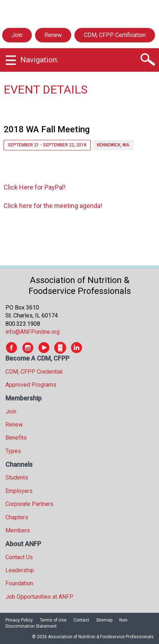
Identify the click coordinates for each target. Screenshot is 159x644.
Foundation (19, 583)
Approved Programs (31, 385)
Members (18, 530)
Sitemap (104, 620)
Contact (81, 620)
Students (17, 477)
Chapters (17, 517)
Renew (53, 35)
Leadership (20, 570)
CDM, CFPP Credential (34, 372)
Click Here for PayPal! (35, 187)
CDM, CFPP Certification (115, 35)
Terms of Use (53, 620)
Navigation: (39, 60)
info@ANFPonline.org (33, 332)
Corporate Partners (29, 504)
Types (13, 451)
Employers (19, 491)
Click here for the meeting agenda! (53, 206)
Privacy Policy (19, 620)
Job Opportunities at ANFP (39, 597)
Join (17, 35)
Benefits (16, 438)
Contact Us (19, 557)
